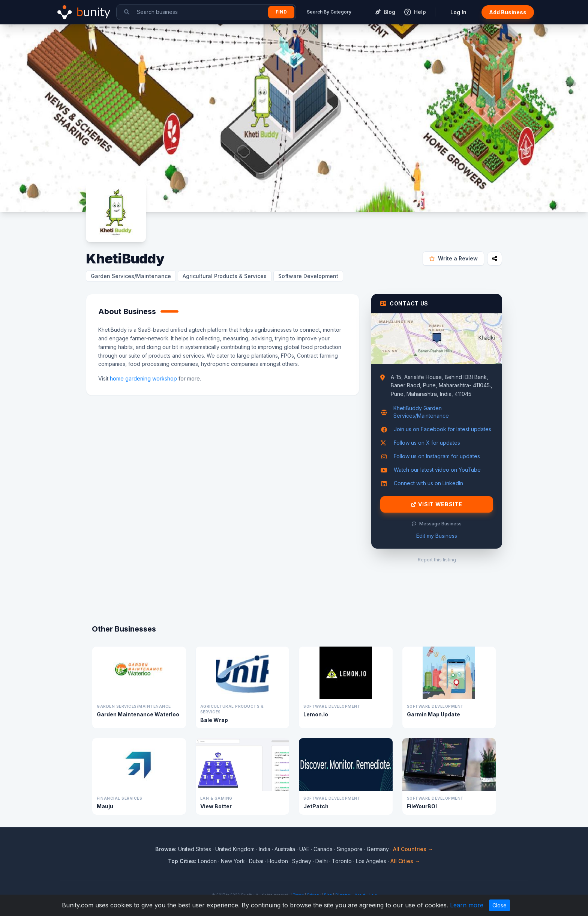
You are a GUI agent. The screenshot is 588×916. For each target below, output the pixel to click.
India (265, 849)
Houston (278, 861)
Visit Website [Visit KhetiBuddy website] (437, 504)
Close (499, 905)
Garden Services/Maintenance (131, 276)
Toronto (342, 861)
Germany (378, 849)
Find (281, 12)
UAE (304, 849)
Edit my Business (437, 536)
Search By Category (329, 12)
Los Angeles (371, 861)
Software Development (308, 276)
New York (233, 861)
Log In (458, 12)
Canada (323, 849)
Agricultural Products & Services (225, 276)
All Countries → (413, 849)
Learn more (467, 905)
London (207, 861)
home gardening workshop (143, 378)
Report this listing (437, 560)
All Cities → (405, 861)
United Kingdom (235, 849)
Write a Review (453, 258)
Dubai (256, 861)
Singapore (350, 849)
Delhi (322, 861)
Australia (285, 849)
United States (195, 849)
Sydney (302, 861)
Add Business (508, 12)
